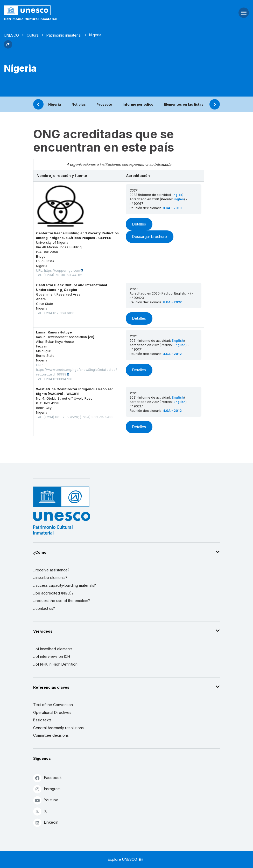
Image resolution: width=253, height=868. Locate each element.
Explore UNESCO (126, 859)
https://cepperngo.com (62, 271)
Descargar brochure (150, 237)
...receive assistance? (51, 570)
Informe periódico (138, 104)
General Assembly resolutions (58, 728)
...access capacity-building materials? (65, 585)
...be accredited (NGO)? (53, 593)
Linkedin (46, 822)
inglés (177, 195)
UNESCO (11, 35)
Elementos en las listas (184, 104)
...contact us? (44, 608)
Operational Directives (52, 712)
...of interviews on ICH (52, 656)
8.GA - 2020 (173, 302)
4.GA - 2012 (172, 354)
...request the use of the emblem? (62, 601)
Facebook (47, 778)
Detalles (139, 224)
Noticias (79, 104)
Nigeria (55, 104)
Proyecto (104, 104)
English (178, 341)
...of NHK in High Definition (55, 664)
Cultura (33, 35)
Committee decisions (51, 735)
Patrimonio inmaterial (64, 35)
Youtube (46, 800)
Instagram (47, 789)
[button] (8, 47)
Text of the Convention (53, 705)
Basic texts (42, 720)
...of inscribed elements (53, 649)
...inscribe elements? (50, 577)
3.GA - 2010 (172, 208)
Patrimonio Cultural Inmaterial (31, 19)
